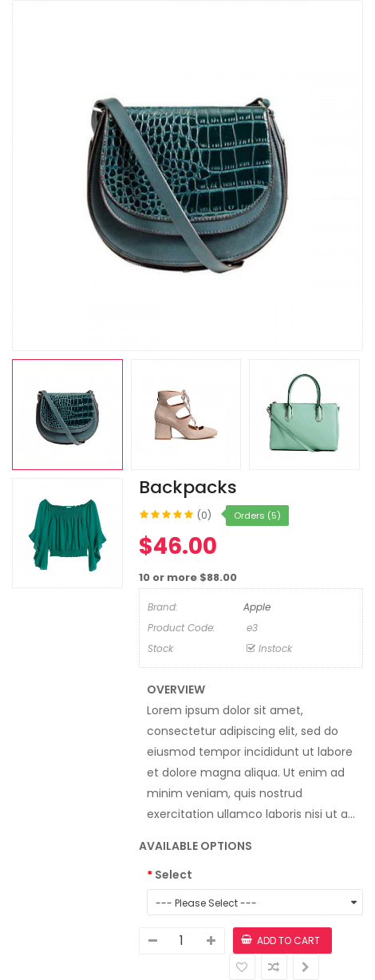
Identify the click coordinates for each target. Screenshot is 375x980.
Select (174, 875)
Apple (257, 607)
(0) (204, 515)
